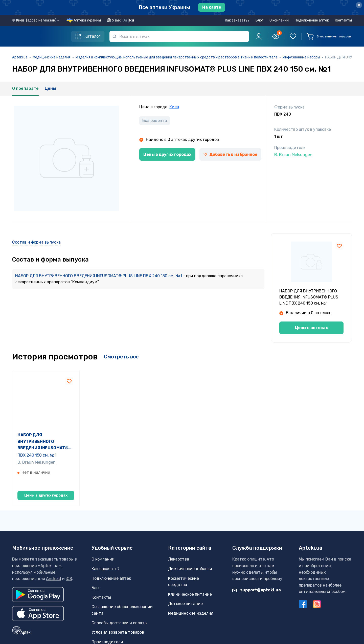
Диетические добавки (190, 588)
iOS (69, 598)
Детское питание (185, 623)
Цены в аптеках (311, 328)
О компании (279, 20)
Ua (125, 20)
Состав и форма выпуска (36, 242)
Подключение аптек (312, 20)
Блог (259, 20)
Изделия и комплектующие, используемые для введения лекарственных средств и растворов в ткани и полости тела (177, 57)
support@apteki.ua (257, 609)
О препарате (25, 88)
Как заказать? (237, 20)
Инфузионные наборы (301, 57)
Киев (174, 107)
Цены (50, 88)
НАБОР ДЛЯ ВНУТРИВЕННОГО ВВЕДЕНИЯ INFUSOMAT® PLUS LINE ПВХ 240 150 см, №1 (99, 276)
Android (54, 598)
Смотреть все (121, 357)
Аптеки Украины (87, 20)
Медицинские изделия (52, 57)
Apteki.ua (20, 57)
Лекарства (179, 578)
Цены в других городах (167, 154)
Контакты (343, 20)
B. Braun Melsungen (37, 468)
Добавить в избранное (230, 154)
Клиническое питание (190, 613)
